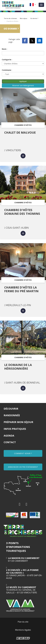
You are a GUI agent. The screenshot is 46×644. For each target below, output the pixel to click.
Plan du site (23, 622)
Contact (10, 442)
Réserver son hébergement (23, 85)
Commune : (7, 70)
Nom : (5, 49)
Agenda (9, 436)
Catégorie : (7, 59)
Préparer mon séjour (18, 422)
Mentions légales (23, 630)
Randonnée (12, 415)
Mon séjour (24, 18)
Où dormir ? (34, 18)
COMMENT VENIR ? (23, 453)
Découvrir (11, 409)
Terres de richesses (10, 18)
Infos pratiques (15, 429)
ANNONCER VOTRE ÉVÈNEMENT (23, 467)
